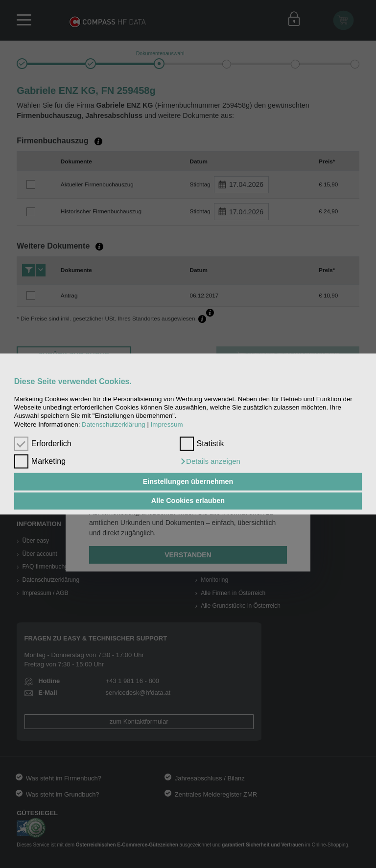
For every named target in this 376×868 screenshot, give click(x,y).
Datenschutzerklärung (114, 424)
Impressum (167, 424)
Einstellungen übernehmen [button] (188, 481)
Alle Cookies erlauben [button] (188, 501)
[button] (210, 462)
